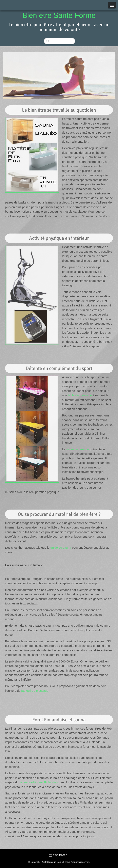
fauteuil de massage (35, 691)
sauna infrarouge (78, 449)
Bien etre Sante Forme (59, 15)
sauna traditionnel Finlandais (39, 782)
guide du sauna (61, 548)
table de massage (80, 395)
